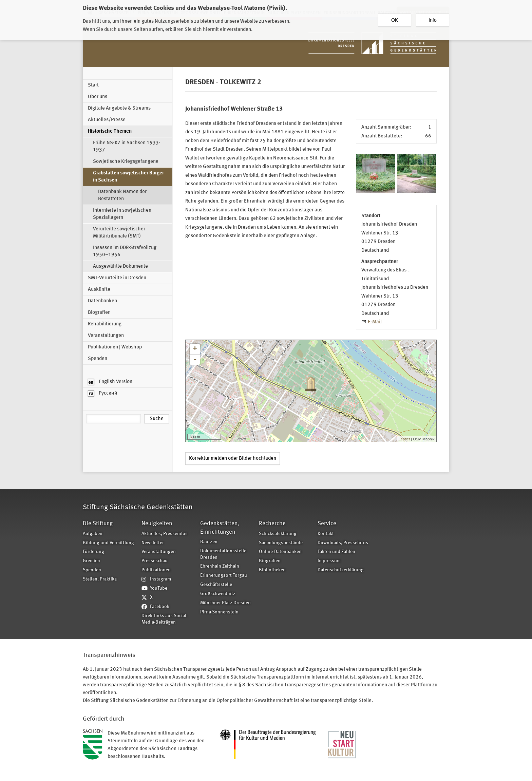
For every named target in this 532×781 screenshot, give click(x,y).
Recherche (272, 524)
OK (395, 20)
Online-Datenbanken (280, 552)
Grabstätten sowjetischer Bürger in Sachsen (128, 177)
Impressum (329, 561)
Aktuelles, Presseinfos (165, 534)
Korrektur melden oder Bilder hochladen (233, 459)
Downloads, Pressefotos (343, 543)
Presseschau (155, 561)
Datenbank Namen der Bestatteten (122, 195)
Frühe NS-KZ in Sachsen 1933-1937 (127, 147)
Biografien (99, 313)
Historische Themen (110, 131)
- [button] (195, 360)
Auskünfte (99, 290)
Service (327, 524)
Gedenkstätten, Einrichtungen (220, 528)
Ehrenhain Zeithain (220, 566)
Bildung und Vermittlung (108, 543)
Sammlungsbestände (281, 543)
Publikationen (156, 570)
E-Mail (375, 322)
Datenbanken (102, 301)
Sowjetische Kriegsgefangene (126, 162)
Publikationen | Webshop (115, 347)
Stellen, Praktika (100, 579)
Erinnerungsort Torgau (224, 576)
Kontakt (326, 534)
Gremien (91, 561)
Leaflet (404, 439)
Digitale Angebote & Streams (119, 108)
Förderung (93, 552)
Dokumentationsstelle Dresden (223, 554)
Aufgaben (93, 534)
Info (432, 20)
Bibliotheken (272, 570)
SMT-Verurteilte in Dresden (117, 278)
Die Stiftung (98, 524)
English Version (110, 382)
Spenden (98, 359)
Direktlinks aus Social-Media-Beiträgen (165, 619)
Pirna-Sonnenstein (219, 612)
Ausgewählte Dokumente (120, 266)
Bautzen (209, 542)
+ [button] (195, 349)
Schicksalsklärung (278, 534)
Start (93, 85)
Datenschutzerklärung (341, 570)
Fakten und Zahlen (336, 552)
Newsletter (153, 543)
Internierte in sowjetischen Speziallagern (122, 214)
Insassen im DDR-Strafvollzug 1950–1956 (125, 251)
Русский (103, 394)
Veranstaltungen (106, 336)
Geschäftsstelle (216, 585)
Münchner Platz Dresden (225, 603)
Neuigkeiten (157, 524)
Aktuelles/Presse (107, 120)
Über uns (98, 97)
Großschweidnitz (218, 594)
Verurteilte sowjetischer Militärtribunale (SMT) (119, 233)
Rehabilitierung (105, 324)
